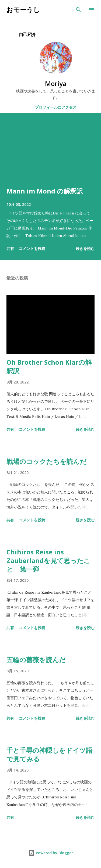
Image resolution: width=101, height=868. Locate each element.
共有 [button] (10, 248)
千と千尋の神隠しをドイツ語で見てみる (49, 754)
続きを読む (85, 248)
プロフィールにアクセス (56, 107)
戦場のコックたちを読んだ (46, 461)
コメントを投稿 (32, 248)
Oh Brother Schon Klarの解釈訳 (49, 366)
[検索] (78, 10)
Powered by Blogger (51, 853)
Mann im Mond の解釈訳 (45, 191)
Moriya (56, 83)
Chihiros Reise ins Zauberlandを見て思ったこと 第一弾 (48, 560)
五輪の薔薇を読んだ (36, 660)
